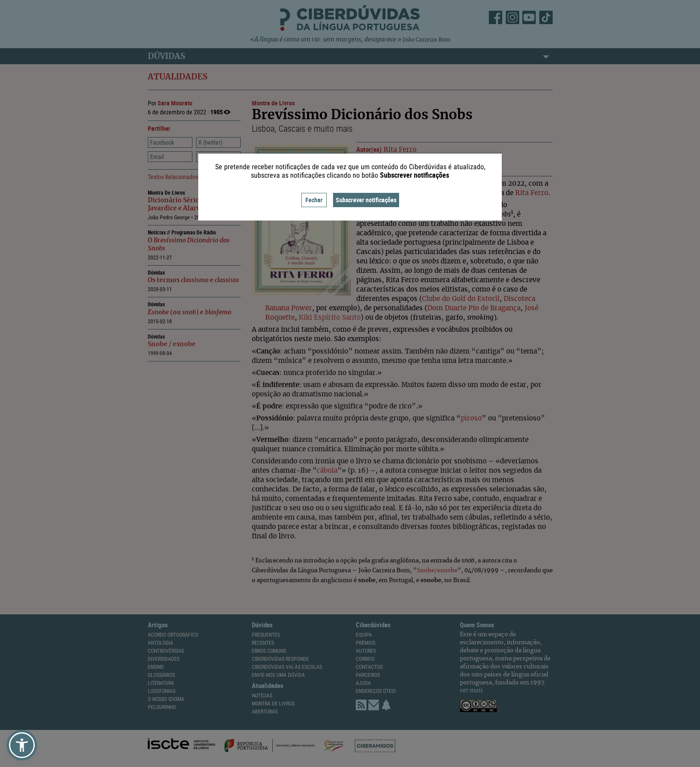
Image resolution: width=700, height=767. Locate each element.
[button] (22, 745)
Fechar (314, 200)
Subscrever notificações (366, 200)
